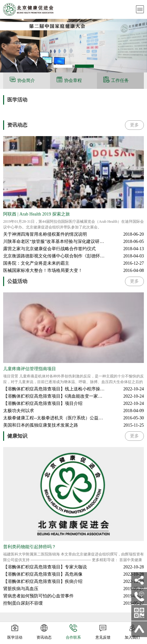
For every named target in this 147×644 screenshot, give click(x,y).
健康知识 (17, 436)
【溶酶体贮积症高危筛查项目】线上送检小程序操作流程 (58, 389)
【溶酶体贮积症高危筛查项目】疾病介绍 (43, 581)
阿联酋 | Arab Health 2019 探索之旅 (37, 214)
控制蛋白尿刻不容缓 (23, 603)
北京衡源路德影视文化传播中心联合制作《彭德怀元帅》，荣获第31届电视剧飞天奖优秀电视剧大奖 (73, 256)
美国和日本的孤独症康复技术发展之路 (41, 425)
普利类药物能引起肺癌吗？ (30, 547)
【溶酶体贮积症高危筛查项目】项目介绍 (43, 403)
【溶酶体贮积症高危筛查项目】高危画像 (43, 574)
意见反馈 (103, 632)
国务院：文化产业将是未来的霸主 (36, 263)
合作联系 (73, 632)
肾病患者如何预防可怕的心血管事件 (38, 596)
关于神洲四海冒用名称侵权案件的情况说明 (45, 234)
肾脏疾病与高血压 (21, 589)
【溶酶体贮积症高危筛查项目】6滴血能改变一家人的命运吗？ (64, 396)
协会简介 (26, 80)
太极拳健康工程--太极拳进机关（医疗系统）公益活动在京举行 (64, 418)
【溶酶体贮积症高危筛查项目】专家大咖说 (45, 567)
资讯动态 (17, 125)
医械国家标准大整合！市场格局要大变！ (43, 270)
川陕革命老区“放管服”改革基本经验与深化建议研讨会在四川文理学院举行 (73, 241)
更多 (134, 125)
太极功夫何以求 (19, 411)
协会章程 (73, 80)
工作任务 (120, 80)
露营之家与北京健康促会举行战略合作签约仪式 (49, 249)
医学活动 (17, 100)
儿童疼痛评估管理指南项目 (30, 369)
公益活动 (17, 281)
